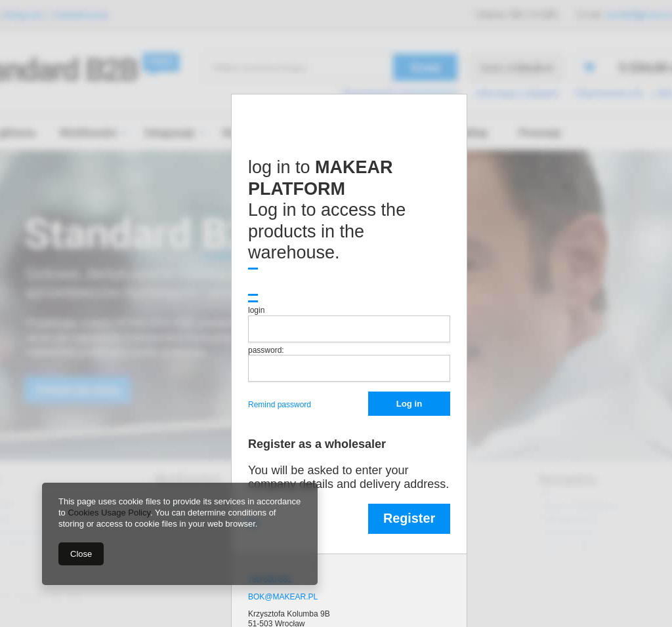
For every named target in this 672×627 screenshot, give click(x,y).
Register (409, 518)
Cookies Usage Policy (109, 513)
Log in (409, 404)
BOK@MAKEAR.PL (283, 597)
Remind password (281, 405)
